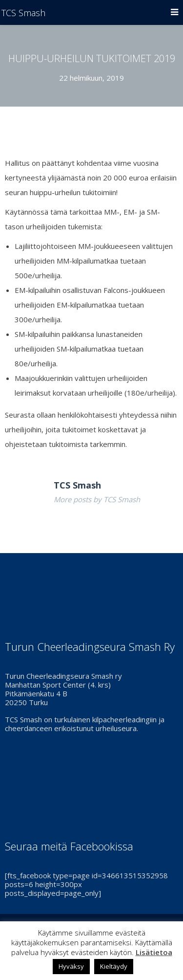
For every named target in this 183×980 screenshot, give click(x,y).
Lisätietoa (154, 952)
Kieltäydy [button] (114, 966)
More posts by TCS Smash (97, 499)
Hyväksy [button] (71, 966)
